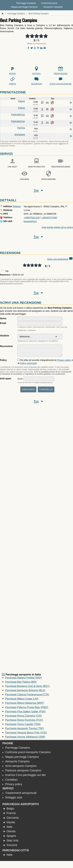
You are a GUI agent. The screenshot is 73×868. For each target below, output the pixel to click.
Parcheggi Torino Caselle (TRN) (23, 726)
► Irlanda (9, 824)
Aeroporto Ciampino (53, 7)
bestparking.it (30, 221)
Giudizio (5, 336)
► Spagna (9, 837)
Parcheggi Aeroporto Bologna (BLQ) (25, 692)
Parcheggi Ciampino (26, 3)
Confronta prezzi (49, 3)
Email (3, 323)
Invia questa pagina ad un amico (57, 227)
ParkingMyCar (18, 115)
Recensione (6, 346)
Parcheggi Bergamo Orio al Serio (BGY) (27, 688)
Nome (3, 318)
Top (36, 190)
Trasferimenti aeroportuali (21, 794)
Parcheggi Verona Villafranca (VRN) (25, 738)
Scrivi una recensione (60, 259)
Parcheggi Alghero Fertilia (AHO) (23, 679)
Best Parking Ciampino (39, 14)
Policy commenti (28, 365)
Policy (3, 362)
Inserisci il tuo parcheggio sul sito (25, 777)
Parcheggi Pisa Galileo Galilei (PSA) (25, 713)
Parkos (22, 101)
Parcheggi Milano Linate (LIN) (22, 700)
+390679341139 (32, 218)
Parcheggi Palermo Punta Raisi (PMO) (27, 709)
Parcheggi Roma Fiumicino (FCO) (24, 721)
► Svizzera (10, 847)
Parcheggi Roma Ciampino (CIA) (23, 717)
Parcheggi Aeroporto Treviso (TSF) (25, 730)
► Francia (9, 815)
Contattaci (11, 781)
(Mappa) (17, 206)
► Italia (8, 828)
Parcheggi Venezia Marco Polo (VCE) (26, 734)
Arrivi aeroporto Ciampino (21, 767)
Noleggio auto (14, 799)
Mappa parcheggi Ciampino (24, 7)
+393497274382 (49, 218)
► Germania (11, 819)
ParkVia (21, 128)
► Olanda (9, 833)
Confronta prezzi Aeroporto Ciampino (28, 754)
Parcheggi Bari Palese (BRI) (21, 683)
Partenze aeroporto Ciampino (23, 772)
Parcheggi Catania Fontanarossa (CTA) (27, 696)
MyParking (20, 135)
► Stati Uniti (11, 842)
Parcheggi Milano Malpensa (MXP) (25, 704)
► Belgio (9, 810)
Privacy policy (64, 362)
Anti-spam (6, 380)
